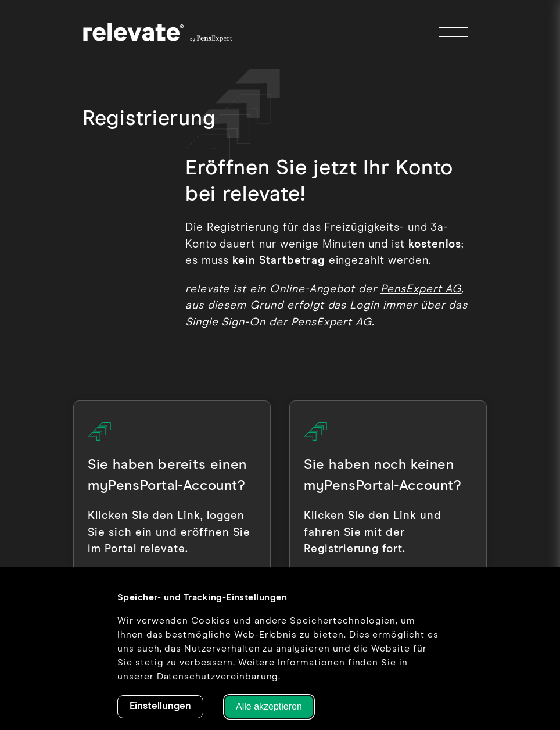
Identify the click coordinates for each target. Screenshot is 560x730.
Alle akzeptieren (269, 706)
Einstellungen (160, 706)
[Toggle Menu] (454, 32)
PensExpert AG (421, 289)
